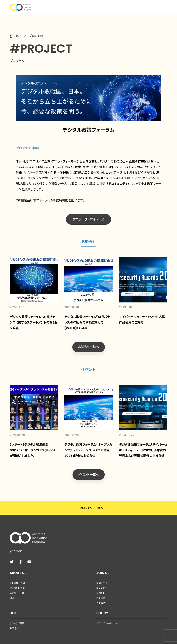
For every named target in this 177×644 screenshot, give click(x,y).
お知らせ (101, 595)
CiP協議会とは (17, 579)
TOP (19, 36)
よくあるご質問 (17, 620)
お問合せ (14, 625)
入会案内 (101, 600)
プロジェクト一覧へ (88, 504)
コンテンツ (102, 584)
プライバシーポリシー (107, 620)
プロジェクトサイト (88, 219)
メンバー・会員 (17, 590)
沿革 (12, 595)
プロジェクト (103, 579)
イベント (101, 590)
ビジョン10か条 (17, 584)
